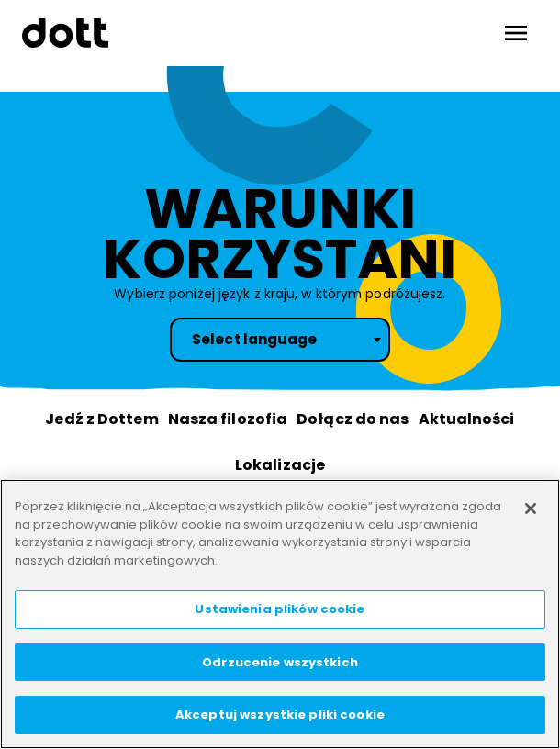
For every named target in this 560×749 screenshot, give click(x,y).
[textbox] (280, 340)
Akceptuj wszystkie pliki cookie (280, 715)
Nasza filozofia (228, 419)
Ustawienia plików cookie (280, 609)
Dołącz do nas (353, 419)
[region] (280, 614)
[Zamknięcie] (531, 509)
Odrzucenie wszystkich (280, 662)
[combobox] (280, 340)
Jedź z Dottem (101, 419)
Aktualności (467, 419)
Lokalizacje (280, 465)
